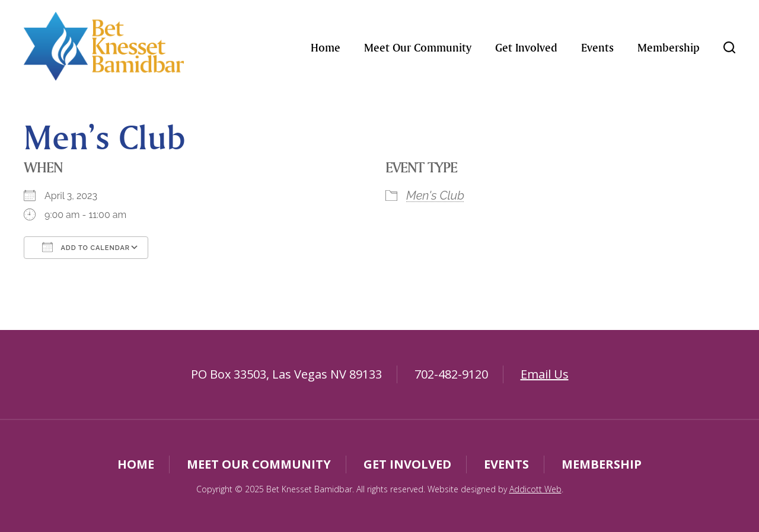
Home (326, 47)
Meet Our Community (418, 47)
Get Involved (526, 47)
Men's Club (435, 196)
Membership (669, 47)
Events (597, 47)
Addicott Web (535, 489)
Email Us (545, 374)
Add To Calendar (86, 247)
